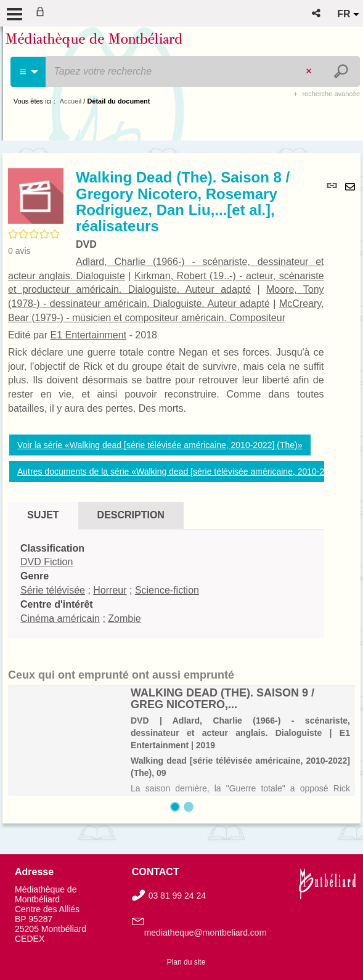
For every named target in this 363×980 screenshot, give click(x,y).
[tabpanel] (166, 584)
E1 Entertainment (88, 335)
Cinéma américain (60, 619)
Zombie (124, 619)
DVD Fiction (47, 562)
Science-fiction (167, 590)
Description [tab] (131, 515)
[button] (317, 13)
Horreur (110, 590)
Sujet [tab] (43, 515)
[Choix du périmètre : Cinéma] (29, 72)
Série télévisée (53, 590)
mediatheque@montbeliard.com (206, 933)
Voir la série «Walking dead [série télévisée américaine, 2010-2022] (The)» (160, 445)
